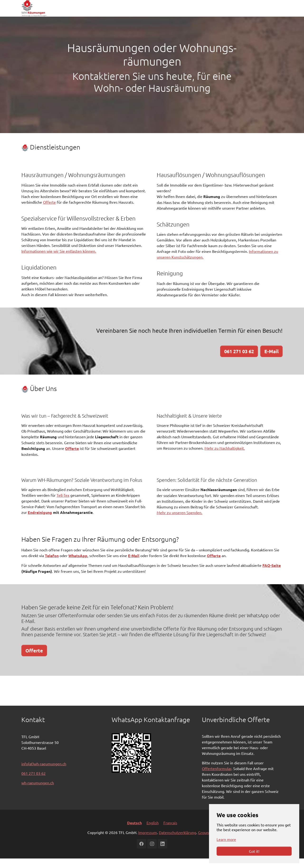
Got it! (254, 851)
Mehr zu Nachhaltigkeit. (225, 458)
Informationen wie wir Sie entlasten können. (59, 260)
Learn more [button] (226, 839)
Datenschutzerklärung (178, 842)
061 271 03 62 (33, 783)
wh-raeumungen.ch (38, 792)
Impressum (148, 842)
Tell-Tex (63, 505)
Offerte (49, 212)
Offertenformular (217, 778)
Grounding (207, 842)
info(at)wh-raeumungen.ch (44, 773)
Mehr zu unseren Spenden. (180, 522)
